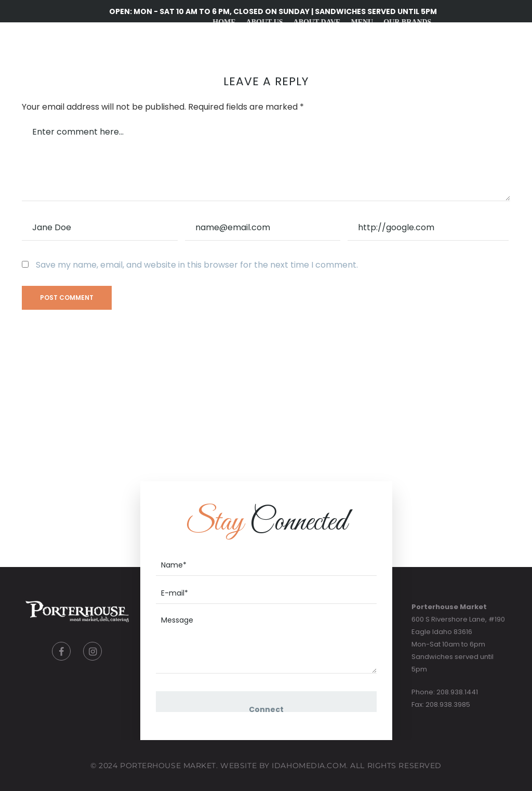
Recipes (294, 74)
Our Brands (407, 22)
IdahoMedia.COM (309, 766)
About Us (264, 22)
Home (224, 22)
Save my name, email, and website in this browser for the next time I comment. (197, 265)
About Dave (317, 22)
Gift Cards (343, 74)
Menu (362, 22)
